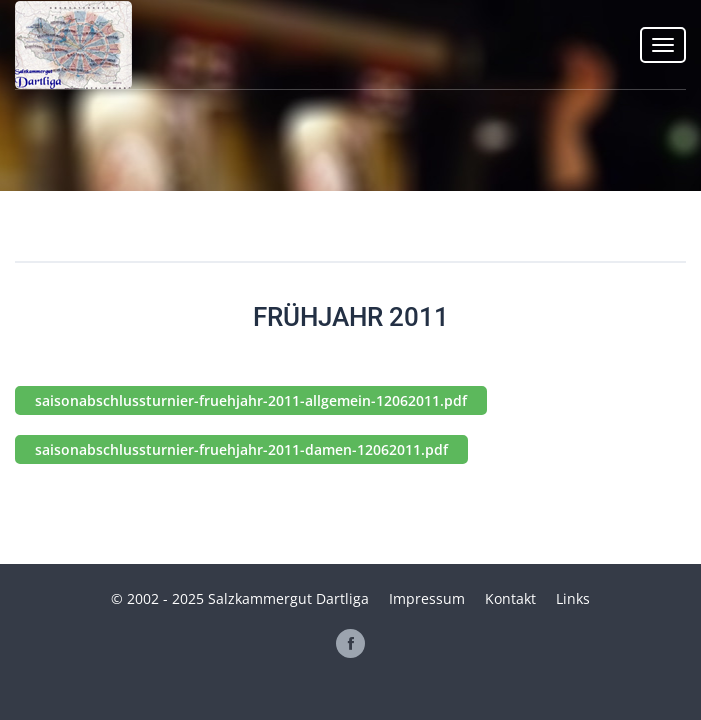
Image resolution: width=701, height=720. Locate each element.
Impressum (427, 598)
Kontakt (510, 598)
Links (573, 598)
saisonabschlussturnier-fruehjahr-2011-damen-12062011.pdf (241, 449)
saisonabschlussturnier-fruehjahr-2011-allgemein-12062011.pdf (251, 400)
